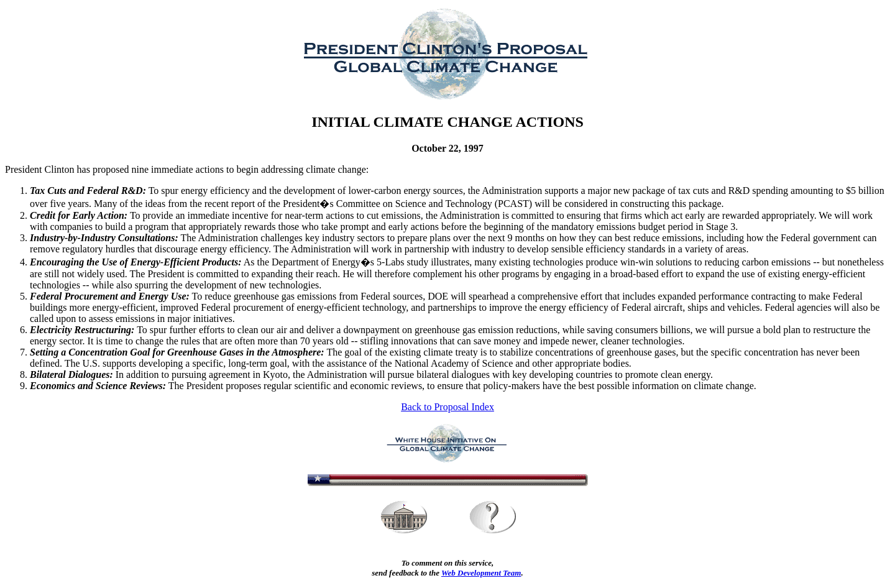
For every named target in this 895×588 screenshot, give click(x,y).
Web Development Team (481, 573)
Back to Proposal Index (447, 407)
